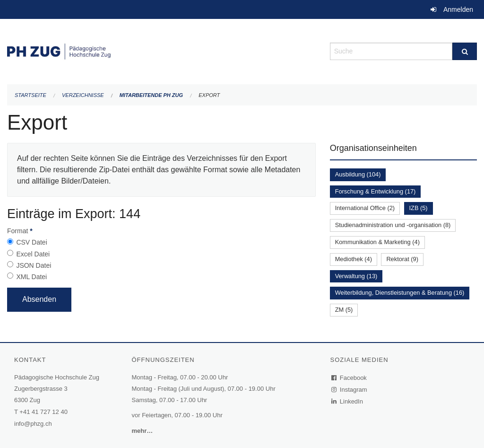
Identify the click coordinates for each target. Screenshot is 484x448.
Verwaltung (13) (356, 276)
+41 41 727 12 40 (43, 412)
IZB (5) (419, 208)
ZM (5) (344, 310)
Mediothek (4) (354, 259)
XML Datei (31, 277)
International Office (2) (365, 208)
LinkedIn (347, 401)
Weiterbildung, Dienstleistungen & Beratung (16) (400, 293)
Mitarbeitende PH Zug (151, 95)
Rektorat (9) (402, 259)
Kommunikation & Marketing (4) (377, 242)
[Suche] (465, 51)
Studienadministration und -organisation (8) (393, 225)
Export (209, 95)
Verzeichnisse (83, 95)
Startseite (30, 95)
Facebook (349, 378)
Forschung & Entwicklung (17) (376, 191)
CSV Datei (31, 242)
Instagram (350, 390)
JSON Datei (34, 265)
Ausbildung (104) (358, 174)
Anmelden (458, 9)
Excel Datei (33, 254)
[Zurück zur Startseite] (161, 50)
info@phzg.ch (33, 424)
